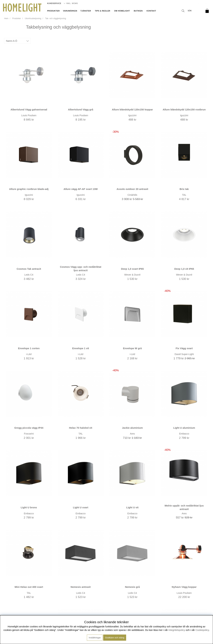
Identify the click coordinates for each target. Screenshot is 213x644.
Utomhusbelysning (33, 18)
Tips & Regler (103, 11)
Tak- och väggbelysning (55, 18)
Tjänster (86, 11)
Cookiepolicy (202, 630)
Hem (6, 18)
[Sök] (191, 11)
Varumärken (70, 11)
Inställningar (95, 638)
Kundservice (54, 3)
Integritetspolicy (177, 630)
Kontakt (151, 11)
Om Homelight (122, 11)
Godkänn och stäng (115, 638)
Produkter (53, 11)
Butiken (138, 11)
